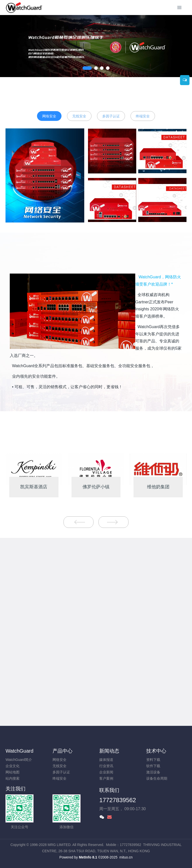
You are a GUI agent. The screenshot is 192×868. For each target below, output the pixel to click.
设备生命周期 (157, 778)
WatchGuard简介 (19, 760)
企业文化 (12, 766)
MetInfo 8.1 (88, 857)
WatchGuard (19, 751)
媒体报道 (106, 760)
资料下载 (153, 760)
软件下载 (153, 766)
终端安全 (143, 116)
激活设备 (153, 772)
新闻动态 (109, 751)
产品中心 (62, 751)
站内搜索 (12, 778)
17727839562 (118, 800)
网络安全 (49, 116)
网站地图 (12, 772)
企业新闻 (106, 772)
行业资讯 (106, 766)
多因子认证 (111, 116)
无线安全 (79, 116)
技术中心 (156, 751)
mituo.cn (126, 857)
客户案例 (106, 778)
